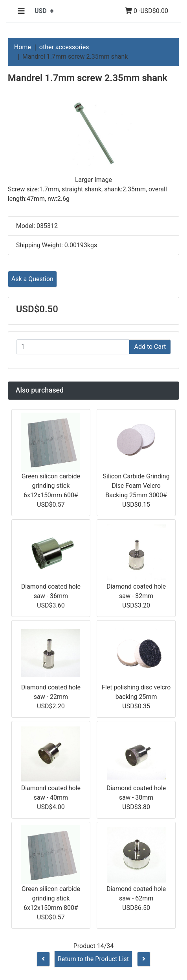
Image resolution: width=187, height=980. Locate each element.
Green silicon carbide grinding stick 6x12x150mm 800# (51, 898)
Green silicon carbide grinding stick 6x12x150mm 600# (51, 486)
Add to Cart (150, 347)
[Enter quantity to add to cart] (73, 347)
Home (23, 47)
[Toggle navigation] (21, 11)
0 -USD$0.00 (147, 11)
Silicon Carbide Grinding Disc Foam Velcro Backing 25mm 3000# (136, 486)
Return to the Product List (93, 959)
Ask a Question (32, 279)
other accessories (64, 47)
